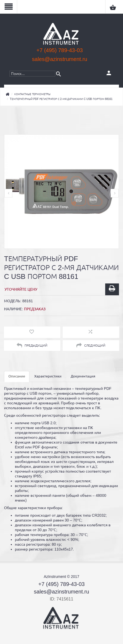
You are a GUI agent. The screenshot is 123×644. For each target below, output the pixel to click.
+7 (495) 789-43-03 (60, 50)
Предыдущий (32, 346)
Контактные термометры (32, 94)
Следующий (91, 346)
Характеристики (48, 376)
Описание (17, 376)
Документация (83, 376)
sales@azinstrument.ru (60, 59)
